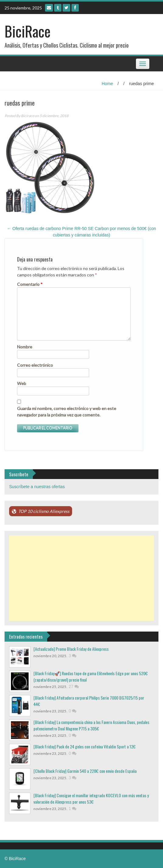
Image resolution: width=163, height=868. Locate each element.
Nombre (25, 347)
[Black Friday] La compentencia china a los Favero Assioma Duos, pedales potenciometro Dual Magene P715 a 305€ (91, 725)
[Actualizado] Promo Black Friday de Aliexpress (71, 649)
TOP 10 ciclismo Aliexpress (44, 511)
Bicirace (28, 116)
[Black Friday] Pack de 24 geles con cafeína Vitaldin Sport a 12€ (85, 746)
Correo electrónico (35, 365)
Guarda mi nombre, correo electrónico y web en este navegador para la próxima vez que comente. (67, 412)
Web (22, 383)
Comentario (30, 284)
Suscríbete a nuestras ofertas (37, 487)
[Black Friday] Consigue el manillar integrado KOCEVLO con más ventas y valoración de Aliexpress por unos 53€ (91, 798)
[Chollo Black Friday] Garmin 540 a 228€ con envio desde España (85, 771)
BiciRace (28, 31)
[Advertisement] (81, 578)
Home (107, 84)
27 (74, 686)
